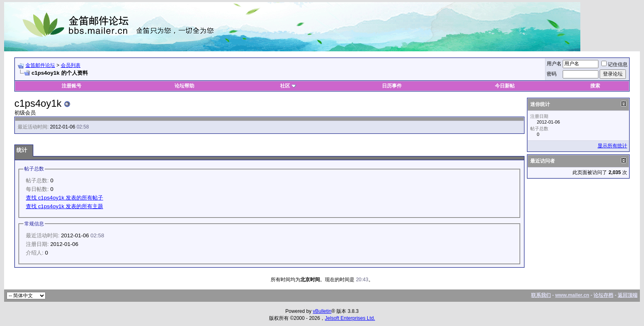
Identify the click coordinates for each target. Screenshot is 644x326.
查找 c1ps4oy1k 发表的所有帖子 (64, 198)
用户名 (554, 64)
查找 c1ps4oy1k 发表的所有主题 (64, 206)
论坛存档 (603, 295)
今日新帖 (505, 86)
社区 (288, 86)
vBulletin (322, 311)
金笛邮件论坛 (40, 65)
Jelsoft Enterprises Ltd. (350, 318)
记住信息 (614, 64)
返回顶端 (628, 295)
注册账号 (71, 86)
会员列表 (71, 65)
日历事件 (392, 86)
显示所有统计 (612, 146)
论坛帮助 (184, 86)
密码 (552, 74)
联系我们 (541, 295)
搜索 (595, 86)
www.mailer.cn (572, 295)
